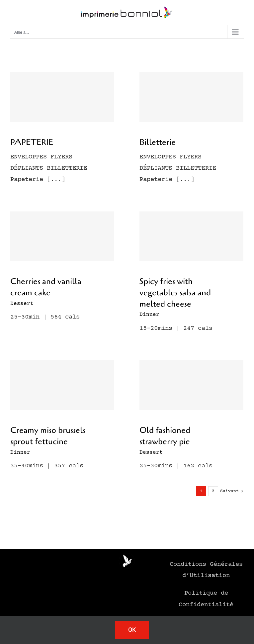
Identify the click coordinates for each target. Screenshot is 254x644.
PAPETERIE (32, 142)
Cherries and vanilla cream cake (46, 287)
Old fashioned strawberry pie (165, 436)
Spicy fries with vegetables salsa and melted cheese (175, 293)
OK (132, 630)
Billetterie (158, 142)
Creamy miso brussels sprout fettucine (48, 436)
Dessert (22, 304)
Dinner (149, 315)
